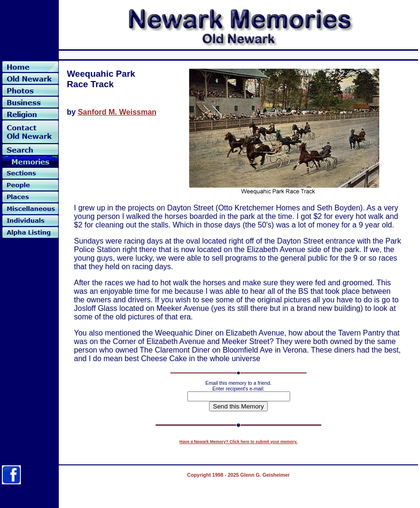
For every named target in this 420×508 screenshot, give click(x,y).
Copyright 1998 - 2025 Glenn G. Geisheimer (238, 475)
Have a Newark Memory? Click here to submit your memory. (239, 442)
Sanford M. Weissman (117, 112)
